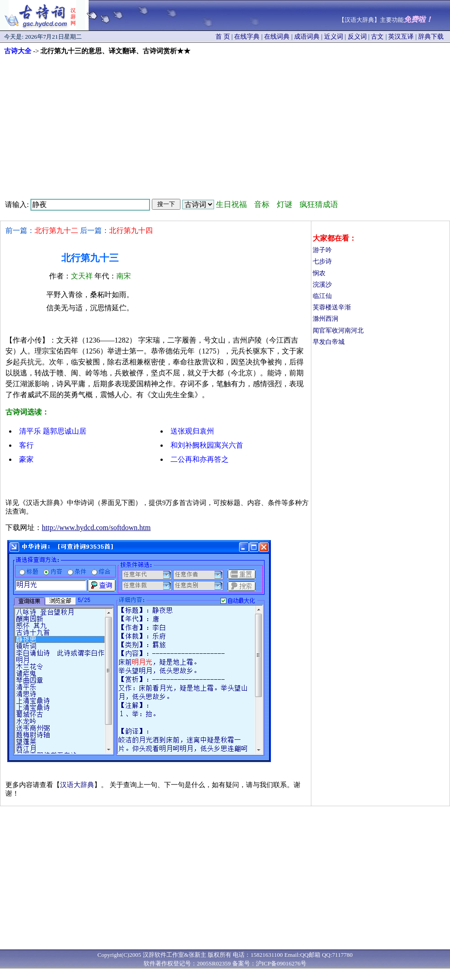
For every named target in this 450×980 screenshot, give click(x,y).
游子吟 (322, 250)
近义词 (334, 37)
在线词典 (277, 37)
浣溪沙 (322, 285)
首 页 (223, 37)
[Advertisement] (225, 124)
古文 (377, 37)
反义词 (357, 37)
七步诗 (322, 261)
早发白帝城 (329, 342)
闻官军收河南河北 (338, 331)
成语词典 (307, 37)
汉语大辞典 (77, 785)
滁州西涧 (325, 319)
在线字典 (247, 37)
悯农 (319, 273)
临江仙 (322, 296)
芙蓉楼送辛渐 (332, 307)
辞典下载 (431, 37)
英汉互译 (401, 37)
